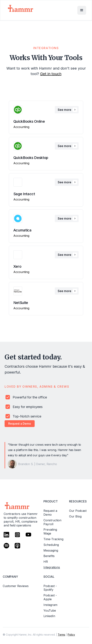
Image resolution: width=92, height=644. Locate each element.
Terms (61, 635)
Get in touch (51, 74)
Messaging (51, 550)
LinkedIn (49, 616)
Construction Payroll (52, 522)
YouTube (50, 610)
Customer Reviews (16, 586)
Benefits (49, 556)
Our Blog (75, 516)
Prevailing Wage (50, 531)
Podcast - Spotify (50, 588)
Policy (71, 635)
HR (46, 562)
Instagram (50, 605)
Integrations (52, 567)
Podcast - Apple (50, 597)
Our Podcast (78, 511)
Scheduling (51, 545)
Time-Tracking (53, 539)
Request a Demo (20, 424)
